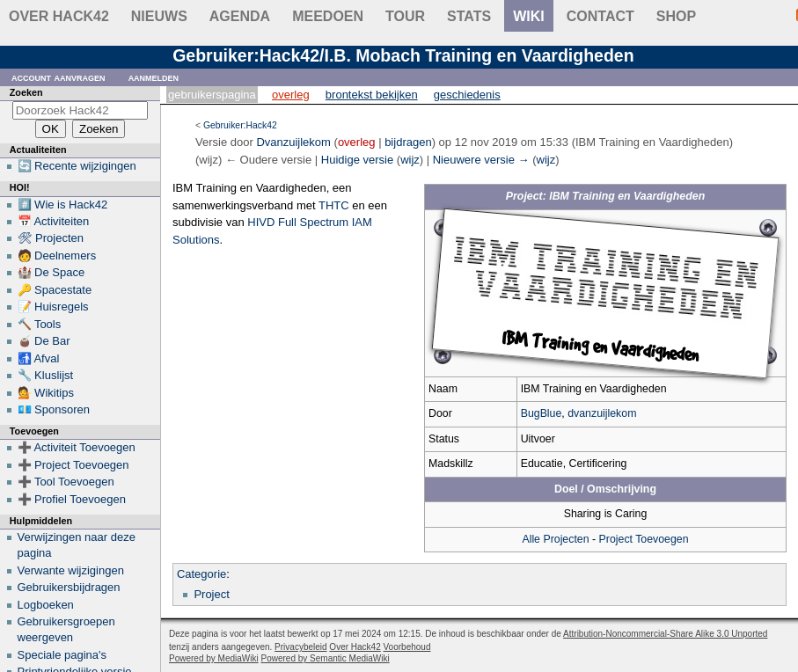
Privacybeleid (300, 647)
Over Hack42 (59, 16)
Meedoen (328, 16)
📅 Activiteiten (54, 221)
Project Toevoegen (644, 539)
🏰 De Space (51, 272)
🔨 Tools (40, 324)
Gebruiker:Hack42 (240, 125)
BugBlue (542, 413)
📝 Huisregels (53, 307)
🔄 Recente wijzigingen (77, 166)
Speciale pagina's (62, 655)
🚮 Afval (39, 358)
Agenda (240, 16)
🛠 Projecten (51, 238)
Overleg (291, 95)
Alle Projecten (555, 539)
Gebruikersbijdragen (69, 587)
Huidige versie (357, 160)
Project (211, 594)
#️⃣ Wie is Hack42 (63, 205)
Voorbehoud (407, 647)
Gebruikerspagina (212, 95)
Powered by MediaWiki (214, 658)
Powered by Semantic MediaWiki (326, 658)
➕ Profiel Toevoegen (72, 499)
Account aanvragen (59, 77)
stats (469, 16)
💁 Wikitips (46, 393)
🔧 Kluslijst (46, 375)
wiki (529, 16)
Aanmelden (154, 77)
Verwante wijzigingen (71, 570)
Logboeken (46, 605)
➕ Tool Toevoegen (66, 482)
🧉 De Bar (44, 341)
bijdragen (408, 142)
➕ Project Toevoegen (73, 465)
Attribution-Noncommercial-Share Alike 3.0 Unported (665, 634)
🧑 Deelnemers (57, 256)
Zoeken (26, 92)
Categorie (201, 574)
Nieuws (159, 16)
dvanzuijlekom (602, 413)
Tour (405, 16)
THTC (334, 205)
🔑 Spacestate (55, 290)
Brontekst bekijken (372, 95)
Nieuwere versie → (481, 160)
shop (676, 16)
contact (600, 16)
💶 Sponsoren (54, 409)
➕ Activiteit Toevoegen (77, 447)
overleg (357, 142)
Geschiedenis (467, 95)
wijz (410, 160)
